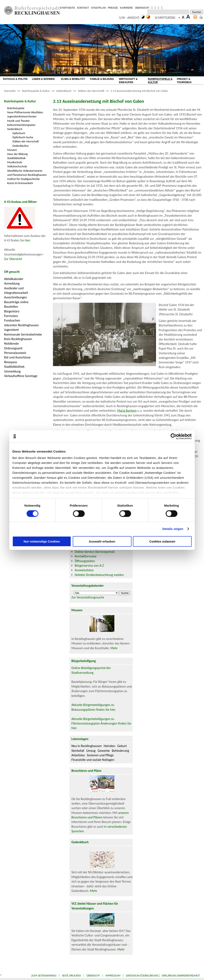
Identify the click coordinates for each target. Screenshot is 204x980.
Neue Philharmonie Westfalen (25, 112)
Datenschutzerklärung (142, 975)
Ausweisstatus (84, 570)
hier (27, 240)
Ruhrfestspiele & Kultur (36, 91)
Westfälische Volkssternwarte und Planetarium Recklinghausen (27, 173)
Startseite (10, 91)
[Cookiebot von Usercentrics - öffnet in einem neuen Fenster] (174, 436)
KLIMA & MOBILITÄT (73, 79)
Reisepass (11, 362)
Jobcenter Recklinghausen (21, 325)
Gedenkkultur (21, 146)
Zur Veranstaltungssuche (88, 597)
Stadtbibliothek (16, 158)
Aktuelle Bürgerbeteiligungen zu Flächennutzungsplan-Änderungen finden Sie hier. (101, 723)
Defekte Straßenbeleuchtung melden (99, 575)
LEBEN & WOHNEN (43, 79)
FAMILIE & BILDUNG (102, 79)
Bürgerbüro (12, 311)
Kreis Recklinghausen (18, 339)
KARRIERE (126, 8)
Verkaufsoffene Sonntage (21, 376)
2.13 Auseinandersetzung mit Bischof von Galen (139, 91)
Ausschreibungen (16, 297)
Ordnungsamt (13, 348)
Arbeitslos (78, 755)
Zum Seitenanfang (44, 975)
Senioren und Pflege (100, 755)
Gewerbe (104, 751)
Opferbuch (19, 133)
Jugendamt (11, 330)
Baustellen (11, 307)
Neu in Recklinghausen (87, 746)
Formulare (11, 316)
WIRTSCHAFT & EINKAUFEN (128, 81)
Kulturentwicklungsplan (21, 125)
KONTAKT (83, 8)
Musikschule (15, 162)
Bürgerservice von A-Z (89, 566)
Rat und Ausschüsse (17, 357)
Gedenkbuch (64, 91)
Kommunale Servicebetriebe (23, 334)
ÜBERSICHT (142, 8)
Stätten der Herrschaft (91, 91)
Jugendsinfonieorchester (22, 116)
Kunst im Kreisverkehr (20, 183)
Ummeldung (12, 371)
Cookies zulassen (162, 541)
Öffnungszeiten (85, 561)
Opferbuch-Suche (23, 137)
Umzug (91, 751)
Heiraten (109, 746)
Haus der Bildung (17, 154)
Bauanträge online (16, 302)
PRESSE (113, 8)
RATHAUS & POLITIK (15, 79)
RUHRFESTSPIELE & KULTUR (160, 81)
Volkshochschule (17, 166)
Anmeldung (12, 283)
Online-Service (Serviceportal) (95, 552)
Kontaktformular (86, 556)
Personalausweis (15, 353)
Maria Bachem (127, 411)
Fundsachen (12, 320)
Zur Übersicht (13, 259)
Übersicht (93, 975)
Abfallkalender (14, 279)
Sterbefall (78, 751)
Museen (12, 150)
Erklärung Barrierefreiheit (181, 975)
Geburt (122, 746)
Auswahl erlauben (102, 541)
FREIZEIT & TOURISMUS (184, 81)
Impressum (113, 975)
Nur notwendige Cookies (42, 541)
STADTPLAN (98, 8)
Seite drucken (72, 975)
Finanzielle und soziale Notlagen (93, 760)
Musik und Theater (19, 121)
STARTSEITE (67, 8)
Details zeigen (173, 529)
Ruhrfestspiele (16, 108)
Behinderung (120, 751)
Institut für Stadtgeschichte (23, 179)
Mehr (114, 648)
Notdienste (12, 343)
